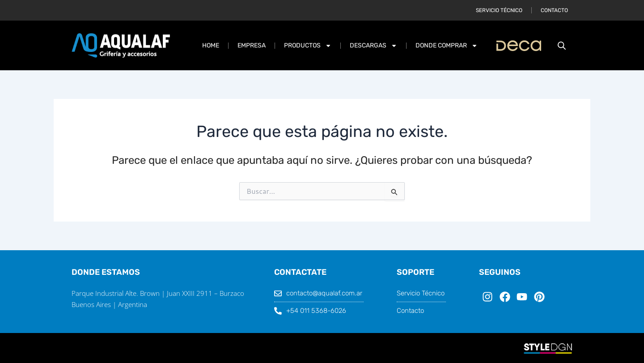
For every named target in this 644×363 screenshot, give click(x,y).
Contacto (554, 10)
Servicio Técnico (499, 10)
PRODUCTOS (308, 46)
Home (211, 45)
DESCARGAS (373, 46)
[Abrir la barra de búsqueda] (562, 45)
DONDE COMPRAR (447, 46)
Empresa (252, 45)
